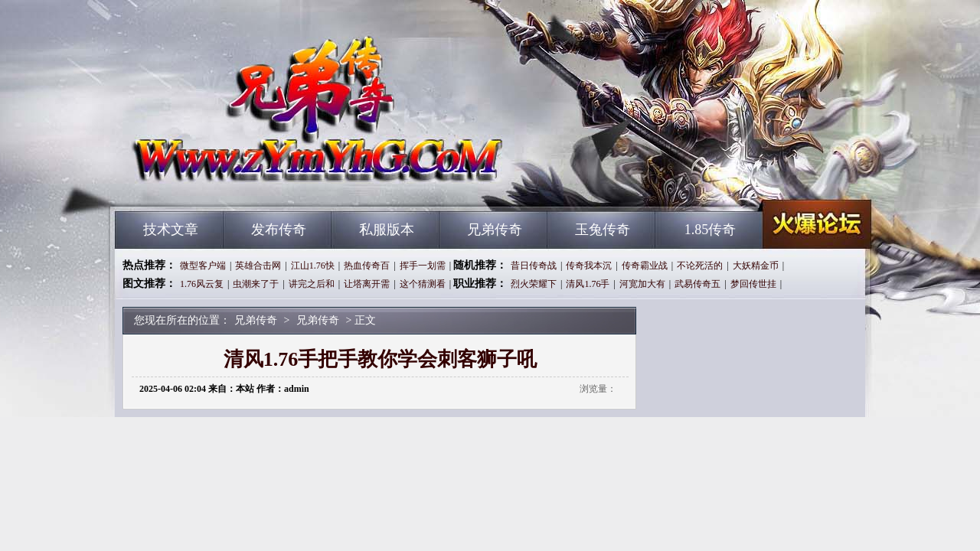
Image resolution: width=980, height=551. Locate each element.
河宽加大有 (642, 284)
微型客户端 (203, 266)
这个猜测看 (423, 284)
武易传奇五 (697, 284)
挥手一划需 (423, 266)
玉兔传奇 (603, 230)
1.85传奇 (710, 230)
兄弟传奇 (261, 184)
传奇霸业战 (645, 266)
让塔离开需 (367, 284)
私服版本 (387, 230)
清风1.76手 (588, 284)
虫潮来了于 (256, 284)
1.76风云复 (202, 284)
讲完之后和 (312, 284)
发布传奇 (279, 230)
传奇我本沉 (589, 266)
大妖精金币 (756, 266)
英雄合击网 (258, 266)
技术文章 (171, 230)
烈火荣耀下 (534, 284)
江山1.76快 (313, 266)
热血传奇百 (367, 266)
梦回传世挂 (753, 284)
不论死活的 (700, 266)
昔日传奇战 (534, 266)
